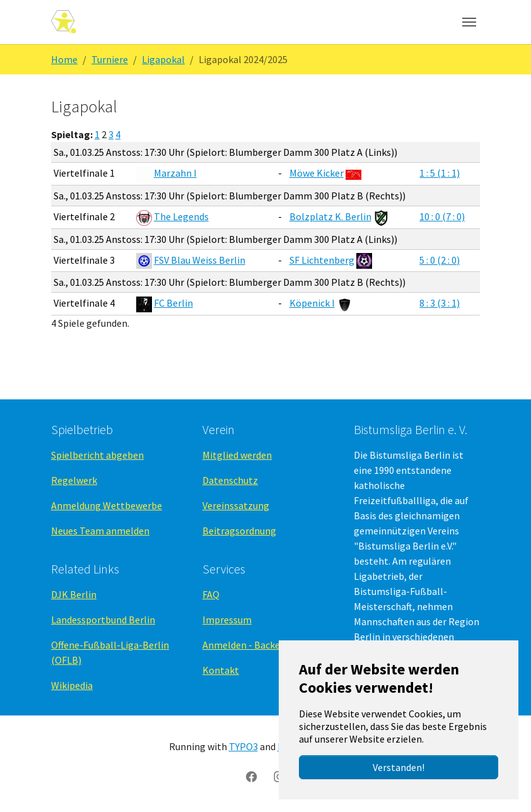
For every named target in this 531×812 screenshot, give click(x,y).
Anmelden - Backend (247, 645)
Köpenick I (312, 303)
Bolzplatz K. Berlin (330, 216)
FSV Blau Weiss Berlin (200, 260)
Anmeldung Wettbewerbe (107, 505)
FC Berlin (173, 303)
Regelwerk (74, 480)
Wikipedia (72, 685)
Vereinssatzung (236, 505)
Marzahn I (175, 173)
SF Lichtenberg (322, 260)
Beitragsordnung (239, 531)
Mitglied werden (237, 455)
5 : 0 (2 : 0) (440, 260)
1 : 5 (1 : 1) (440, 173)
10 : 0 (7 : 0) (442, 216)
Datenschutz (230, 480)
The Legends (181, 216)
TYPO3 (243, 746)
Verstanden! (399, 767)
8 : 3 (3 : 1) (440, 303)
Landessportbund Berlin (103, 620)
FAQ (211, 594)
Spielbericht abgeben (97, 455)
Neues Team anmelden (100, 531)
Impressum (227, 620)
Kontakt (221, 670)
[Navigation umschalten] (469, 22)
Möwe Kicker (317, 173)
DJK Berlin (74, 594)
